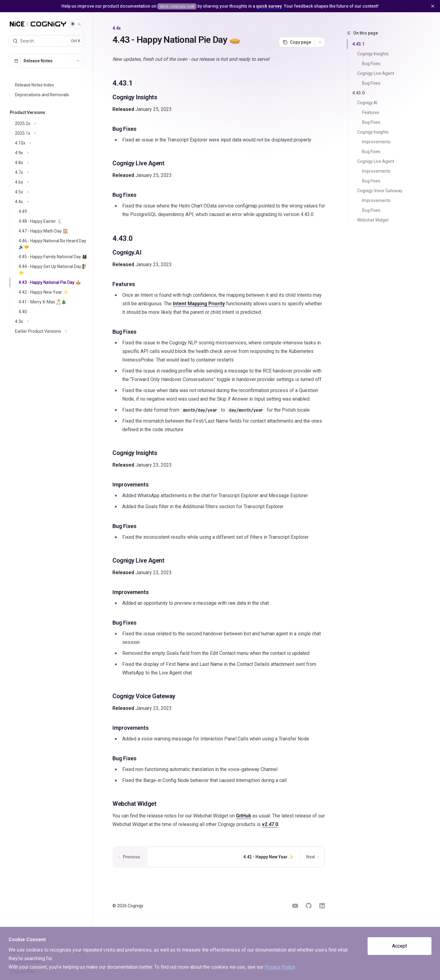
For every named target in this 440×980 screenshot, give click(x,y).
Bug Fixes (371, 64)
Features (371, 112)
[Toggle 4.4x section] (51, 202)
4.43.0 (358, 93)
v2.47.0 (270, 824)
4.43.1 (358, 44)
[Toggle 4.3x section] (51, 321)
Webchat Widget (373, 220)
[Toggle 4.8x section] (51, 163)
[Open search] (46, 41)
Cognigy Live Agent (376, 73)
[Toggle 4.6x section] (51, 182)
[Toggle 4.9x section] (51, 153)
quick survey (269, 6)
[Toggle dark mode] (76, 24)
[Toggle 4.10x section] (51, 143)
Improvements (376, 142)
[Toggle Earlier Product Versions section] (51, 331)
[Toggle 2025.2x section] (51, 123)
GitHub (244, 816)
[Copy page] (297, 42)
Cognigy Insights (373, 54)
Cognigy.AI (367, 103)
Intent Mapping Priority (199, 304)
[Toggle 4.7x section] (51, 172)
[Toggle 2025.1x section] (51, 133)
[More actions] (320, 42)
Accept (400, 946)
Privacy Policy (280, 967)
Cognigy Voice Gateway (380, 191)
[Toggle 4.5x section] (51, 192)
